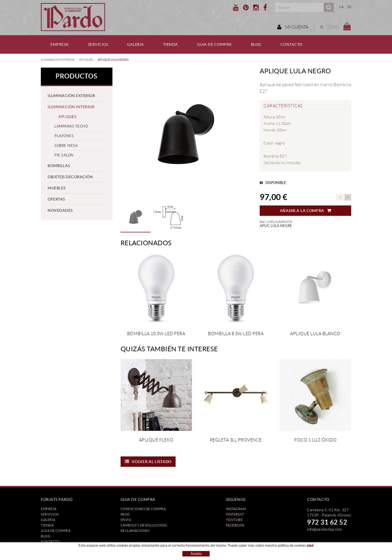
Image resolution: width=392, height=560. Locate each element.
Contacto (50, 542)
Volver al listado (148, 462)
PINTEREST (235, 514)
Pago (125, 514)
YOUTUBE (234, 520)
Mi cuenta (292, 27)
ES (350, 7)
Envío (126, 520)
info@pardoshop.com (324, 529)
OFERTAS (56, 199)
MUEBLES (57, 188)
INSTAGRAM (236, 509)
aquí (310, 545)
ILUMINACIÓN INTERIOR (58, 60)
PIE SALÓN (64, 155)
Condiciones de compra (143, 509)
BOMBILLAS (59, 166)
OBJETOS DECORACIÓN (70, 177)
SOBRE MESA (66, 146)
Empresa (49, 509)
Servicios (50, 514)
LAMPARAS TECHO (71, 126)
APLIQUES (86, 60)
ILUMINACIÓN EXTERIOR (71, 96)
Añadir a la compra (306, 211)
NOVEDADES (60, 210)
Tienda (47, 525)
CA (342, 7)
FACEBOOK (235, 525)
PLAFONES (64, 136)
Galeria (48, 520)
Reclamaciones (135, 531)
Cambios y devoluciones (144, 525)
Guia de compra (56, 531)
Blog (46, 536)
